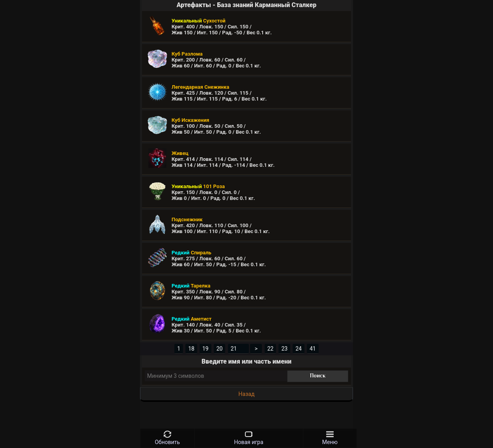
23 (284, 349)
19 (205, 349)
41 (313, 349)
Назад (247, 394)
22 (271, 349)
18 (191, 349)
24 (299, 349)
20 (220, 349)
